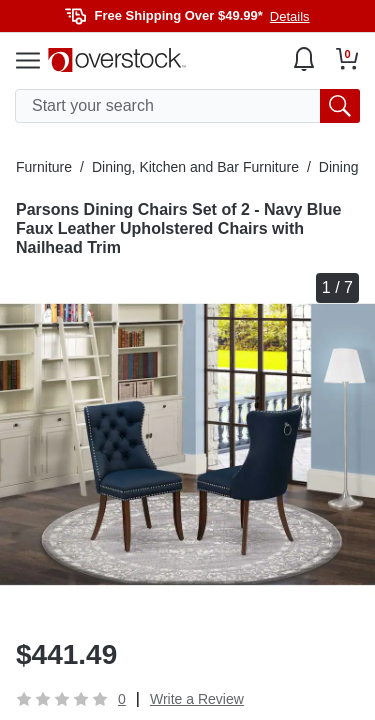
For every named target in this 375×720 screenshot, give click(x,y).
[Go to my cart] (347, 59)
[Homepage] (117, 60)
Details (290, 16)
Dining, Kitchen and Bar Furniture (195, 167)
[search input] (187, 106)
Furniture (44, 167)
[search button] (340, 106)
